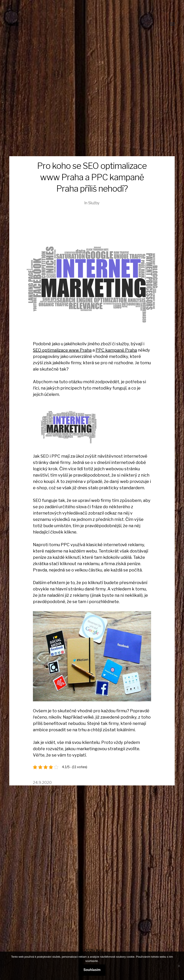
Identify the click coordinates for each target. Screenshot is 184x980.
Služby (94, 203)
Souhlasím (92, 970)
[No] (179, 966)
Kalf (14, 24)
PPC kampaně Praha (116, 350)
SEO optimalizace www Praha (62, 350)
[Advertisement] (92, 125)
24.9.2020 (42, 783)
